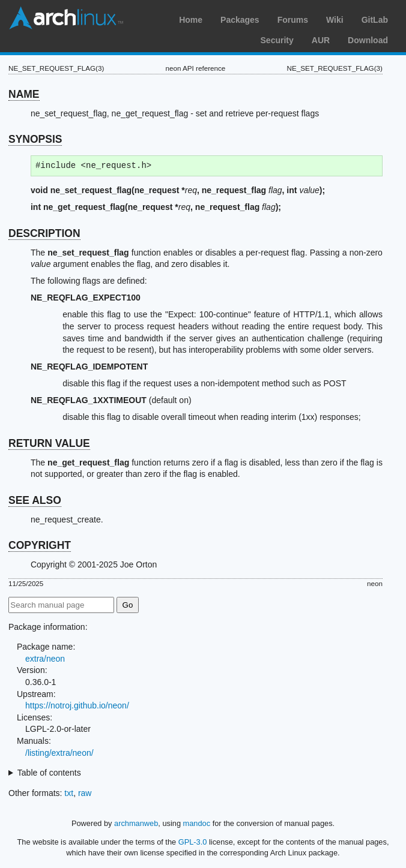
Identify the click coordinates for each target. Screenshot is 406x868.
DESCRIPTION (44, 233)
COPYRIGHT (40, 545)
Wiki (335, 20)
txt (69, 793)
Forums (293, 20)
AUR (321, 40)
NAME (24, 94)
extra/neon (45, 659)
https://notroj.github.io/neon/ (77, 705)
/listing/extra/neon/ (59, 753)
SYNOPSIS (35, 139)
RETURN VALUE (49, 443)
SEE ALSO (35, 500)
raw (85, 793)
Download (368, 40)
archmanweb (136, 823)
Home (191, 20)
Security (277, 40)
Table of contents (49, 773)
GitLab (375, 20)
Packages (240, 20)
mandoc (197, 823)
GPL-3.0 (193, 842)
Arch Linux (66, 18)
